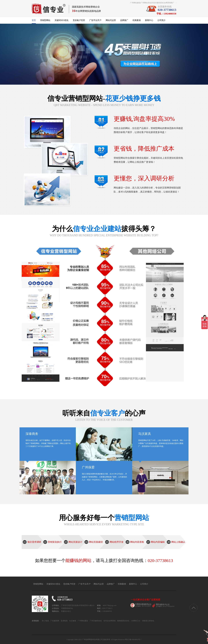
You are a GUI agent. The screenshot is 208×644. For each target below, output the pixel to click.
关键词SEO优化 (62, 20)
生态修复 (72, 621)
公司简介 (161, 20)
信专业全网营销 (109, 621)
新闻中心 (149, 20)
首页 (34, 20)
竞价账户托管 (79, 20)
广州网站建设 (83, 621)
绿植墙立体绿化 (148, 621)
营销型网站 (45, 20)
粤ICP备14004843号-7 (133, 640)
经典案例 (137, 20)
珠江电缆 (45, 621)
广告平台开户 (95, 20)
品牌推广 (124, 20)
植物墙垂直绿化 (123, 621)
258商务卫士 (135, 621)
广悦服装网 (55, 621)
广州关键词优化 (96, 621)
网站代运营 (111, 20)
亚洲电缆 (64, 621)
